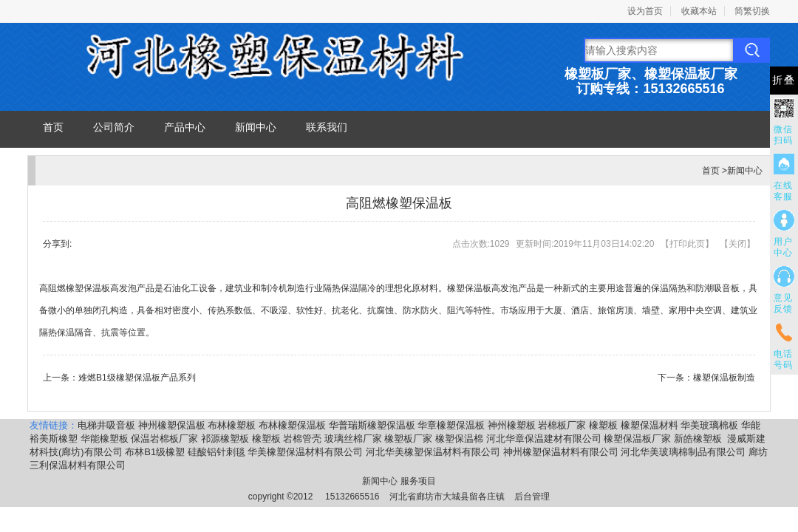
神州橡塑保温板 (172, 425)
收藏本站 (699, 11)
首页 (53, 127)
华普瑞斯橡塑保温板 (372, 425)
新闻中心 (256, 127)
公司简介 (114, 127)
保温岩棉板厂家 (164, 439)
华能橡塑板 (105, 439)
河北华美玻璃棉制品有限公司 (683, 452)
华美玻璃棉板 (709, 425)
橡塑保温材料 (649, 425)
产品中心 (185, 127)
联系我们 (327, 127)
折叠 (784, 80)
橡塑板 (603, 425)
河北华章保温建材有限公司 (544, 439)
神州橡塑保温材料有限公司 (561, 452)
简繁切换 (752, 11)
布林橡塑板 (232, 425)
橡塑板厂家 (408, 439)
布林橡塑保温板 (292, 425)
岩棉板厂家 (562, 425)
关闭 (737, 244)
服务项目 (418, 481)
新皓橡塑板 (699, 439)
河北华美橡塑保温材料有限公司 (433, 452)
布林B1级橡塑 (155, 452)
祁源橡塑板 (225, 439)
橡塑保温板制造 (724, 378)
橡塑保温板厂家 (637, 439)
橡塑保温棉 (459, 439)
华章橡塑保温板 (451, 425)
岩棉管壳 (302, 439)
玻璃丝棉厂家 (353, 439)
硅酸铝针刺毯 (216, 452)
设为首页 (645, 11)
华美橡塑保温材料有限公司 (305, 452)
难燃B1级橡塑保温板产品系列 (137, 378)
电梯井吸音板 (106, 425)
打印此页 (687, 244)
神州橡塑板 (512, 425)
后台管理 (532, 497)
